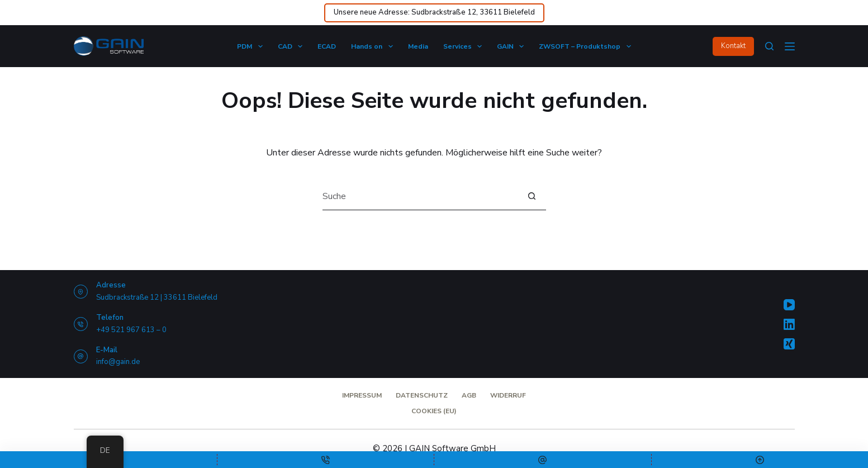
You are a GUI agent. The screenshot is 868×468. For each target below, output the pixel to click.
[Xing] (789, 344)
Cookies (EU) (434, 411)
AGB (469, 396)
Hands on (374, 46)
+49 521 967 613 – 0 (131, 330)
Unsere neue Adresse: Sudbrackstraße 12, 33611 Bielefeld (434, 12)
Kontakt (733, 46)
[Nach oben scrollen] (760, 460)
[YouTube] (789, 305)
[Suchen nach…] (420, 196)
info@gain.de (118, 362)
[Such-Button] (532, 196)
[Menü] (790, 46)
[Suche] (769, 46)
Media (418, 46)
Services (465, 46)
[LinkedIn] (789, 324)
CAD (292, 46)
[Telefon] (326, 460)
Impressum (362, 396)
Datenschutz (422, 396)
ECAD (327, 46)
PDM (252, 46)
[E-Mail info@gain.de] (81, 356)
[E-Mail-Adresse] (543, 460)
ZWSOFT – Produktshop (587, 46)
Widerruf (508, 396)
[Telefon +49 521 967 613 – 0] (81, 324)
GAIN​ (513, 46)
